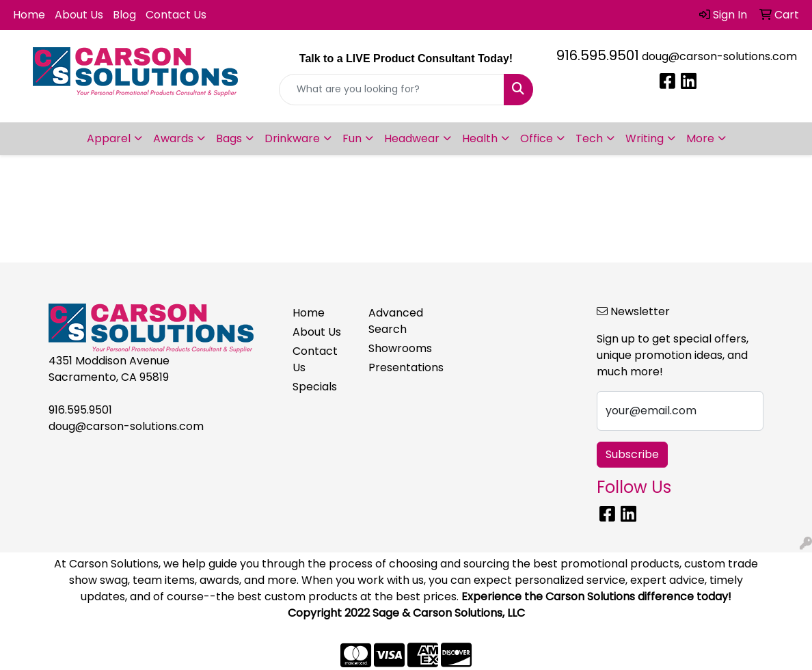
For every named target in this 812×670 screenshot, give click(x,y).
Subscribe (632, 454)
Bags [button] (229, 138)
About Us (79, 15)
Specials (315, 387)
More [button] (700, 138)
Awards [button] (173, 138)
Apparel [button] (109, 138)
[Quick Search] (392, 90)
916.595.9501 (598, 55)
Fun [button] (352, 138)
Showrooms (398, 348)
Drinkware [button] (292, 138)
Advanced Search (396, 321)
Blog (124, 15)
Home (29, 15)
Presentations (398, 367)
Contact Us (176, 15)
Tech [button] (589, 138)
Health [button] (480, 138)
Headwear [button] (412, 138)
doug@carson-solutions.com (719, 56)
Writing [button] (645, 138)
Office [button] (537, 138)
